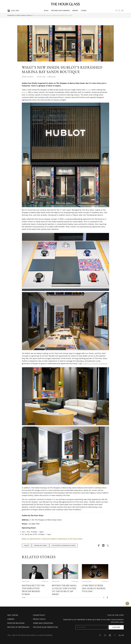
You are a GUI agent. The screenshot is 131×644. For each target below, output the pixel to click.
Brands (75, 11)
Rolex (46, 11)
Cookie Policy (39, 615)
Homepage (11, 15)
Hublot (88, 90)
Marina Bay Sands (41, 545)
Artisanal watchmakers (60, 11)
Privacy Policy (39, 619)
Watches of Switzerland (18, 627)
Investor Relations (16, 623)
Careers (11, 619)
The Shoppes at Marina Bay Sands (64, 545)
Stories (84, 11)
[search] (119, 11)
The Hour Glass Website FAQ (45, 627)
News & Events (27, 15)
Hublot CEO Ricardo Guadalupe (95, 363)
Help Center (13, 615)
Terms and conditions (43, 623)
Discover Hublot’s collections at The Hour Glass (62, 539)
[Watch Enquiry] (127, 604)
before (24, 92)
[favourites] (116, 11)
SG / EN (121, 635)
